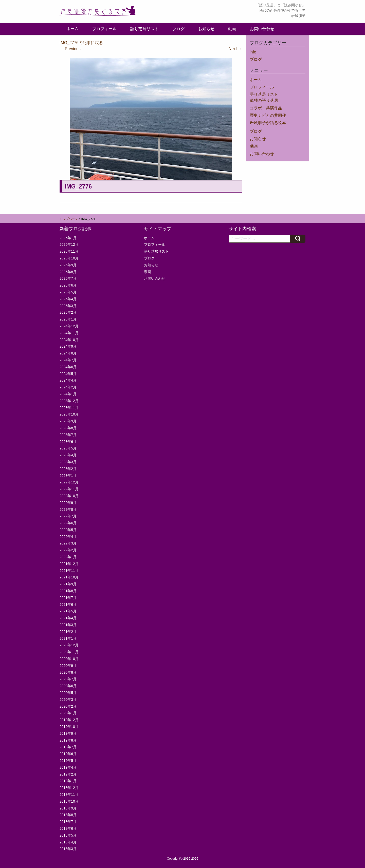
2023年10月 (69, 414)
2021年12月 (69, 564)
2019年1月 (68, 781)
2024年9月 (68, 346)
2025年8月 (68, 272)
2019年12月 (69, 720)
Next (235, 49)
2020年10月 (69, 659)
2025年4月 (68, 299)
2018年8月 (68, 815)
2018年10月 (69, 801)
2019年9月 (68, 733)
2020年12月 (69, 645)
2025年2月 (68, 312)
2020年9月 (68, 666)
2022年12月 (69, 482)
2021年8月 (68, 591)
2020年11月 (69, 652)
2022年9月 (68, 503)
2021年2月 (68, 632)
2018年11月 (69, 795)
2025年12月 (69, 244)
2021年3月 (68, 625)
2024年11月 (69, 333)
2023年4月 (68, 455)
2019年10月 (69, 727)
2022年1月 (68, 557)
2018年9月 (68, 808)
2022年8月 (68, 510)
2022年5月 (68, 530)
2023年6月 (68, 442)
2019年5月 (68, 761)
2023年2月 (68, 469)
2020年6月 (68, 686)
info (253, 52)
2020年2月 (68, 706)
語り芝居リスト (144, 29)
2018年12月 (69, 788)
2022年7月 (68, 516)
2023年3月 (68, 462)
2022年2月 (68, 550)
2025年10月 (69, 258)
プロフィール (104, 29)
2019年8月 (68, 740)
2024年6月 (68, 367)
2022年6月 (68, 523)
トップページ (69, 219)
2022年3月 (68, 543)
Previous (70, 49)
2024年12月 (69, 326)
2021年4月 (68, 618)
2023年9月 (68, 421)
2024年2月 (68, 387)
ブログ (178, 29)
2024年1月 (68, 394)
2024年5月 (68, 374)
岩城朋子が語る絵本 (268, 123)
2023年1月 (68, 476)
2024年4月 (68, 380)
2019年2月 (68, 774)
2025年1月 (68, 319)
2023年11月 (69, 408)
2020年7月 (68, 679)
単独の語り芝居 (264, 100)
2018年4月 (68, 842)
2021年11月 (69, 571)
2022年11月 (69, 489)
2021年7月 (68, 598)
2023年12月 (69, 401)
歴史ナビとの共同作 (268, 115)
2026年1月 (68, 238)
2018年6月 (68, 828)
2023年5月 (68, 448)
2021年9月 (68, 584)
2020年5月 (68, 693)
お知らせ (206, 29)
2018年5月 (68, 835)
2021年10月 (69, 577)
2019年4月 (68, 767)
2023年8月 (68, 428)
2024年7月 (68, 360)
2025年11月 (69, 251)
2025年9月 (68, 265)
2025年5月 (68, 292)
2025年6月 (68, 285)
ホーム (72, 29)
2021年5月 (68, 611)
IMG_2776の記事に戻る (81, 43)
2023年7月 (68, 435)
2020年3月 (68, 700)
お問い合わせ (262, 29)
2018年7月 (68, 822)
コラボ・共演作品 (266, 108)
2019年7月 (68, 747)
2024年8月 (68, 353)
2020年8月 (68, 672)
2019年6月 (68, 754)
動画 (232, 29)
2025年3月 (68, 306)
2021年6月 (68, 605)
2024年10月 (69, 340)
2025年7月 (68, 278)
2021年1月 (68, 638)
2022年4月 (68, 537)
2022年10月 (69, 496)
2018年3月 (68, 849)
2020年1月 (68, 713)
